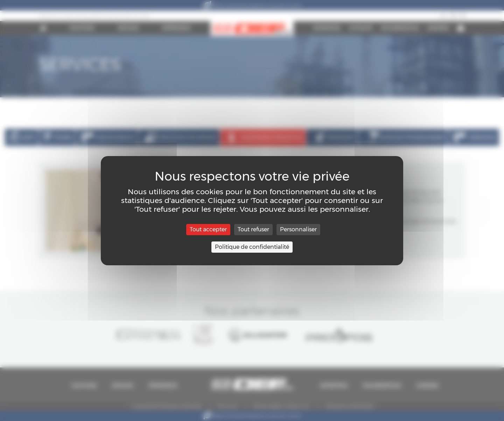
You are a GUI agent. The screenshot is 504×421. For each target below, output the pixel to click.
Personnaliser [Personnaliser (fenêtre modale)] (298, 229)
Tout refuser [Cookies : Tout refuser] (253, 229)
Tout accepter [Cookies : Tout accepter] (208, 229)
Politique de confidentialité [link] (252, 247)
